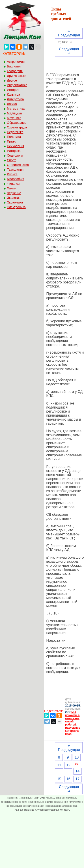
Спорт (11, 160)
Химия (12, 188)
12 (68, 765)
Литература (15, 99)
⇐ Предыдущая (69, 33)
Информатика (17, 85)
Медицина (14, 113)
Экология (14, 198)
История (13, 90)
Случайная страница (47, 810)
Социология (16, 155)
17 (78, 779)
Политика (14, 137)
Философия (15, 179)
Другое (12, 80)
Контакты (65, 810)
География (15, 71)
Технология (15, 170)
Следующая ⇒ (69, 51)
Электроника (16, 207)
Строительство (18, 165)
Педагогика (15, 132)
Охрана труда (17, 127)
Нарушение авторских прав (72, 731)
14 (78, 771)
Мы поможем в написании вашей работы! (72, 718)
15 (59, 779)
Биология (14, 66)
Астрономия (16, 62)
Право (12, 141)
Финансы (14, 184)
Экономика (15, 202)
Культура (13, 94)
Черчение (14, 193)
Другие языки (17, 76)
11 (59, 765)
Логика (12, 104)
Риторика (14, 151)
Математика (16, 109)
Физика (12, 174)
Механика (14, 118)
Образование (17, 123)
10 (77, 757)
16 (68, 779)
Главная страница (24, 810)
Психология (15, 146)
